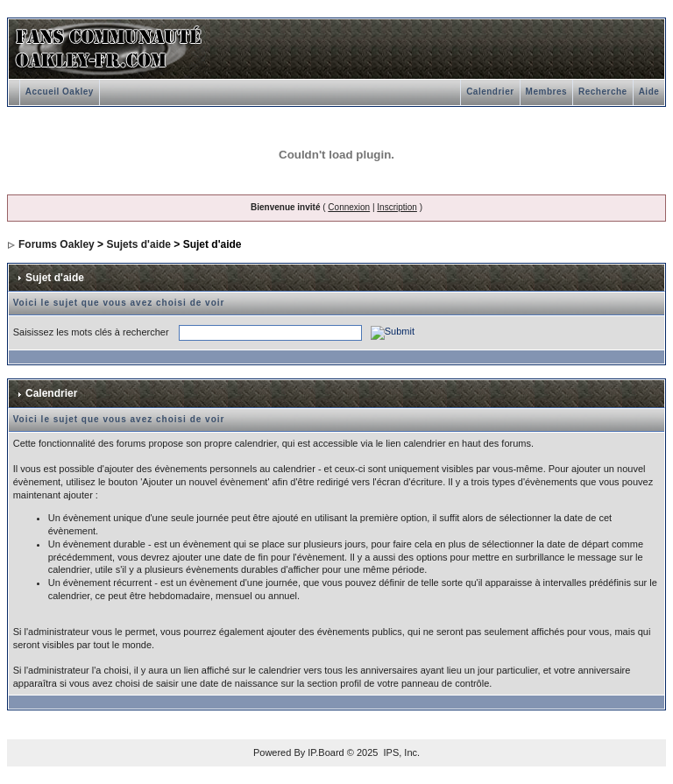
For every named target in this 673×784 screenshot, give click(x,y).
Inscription (397, 207)
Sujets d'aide (138, 244)
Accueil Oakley (60, 92)
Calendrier (490, 92)
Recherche (603, 92)
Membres (546, 92)
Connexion (349, 207)
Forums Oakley (57, 244)
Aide (649, 92)
